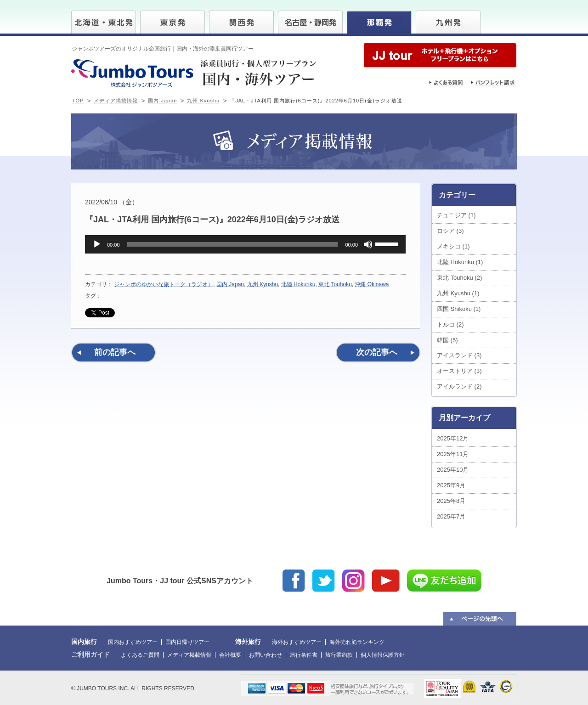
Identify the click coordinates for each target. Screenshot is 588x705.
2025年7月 (451, 516)
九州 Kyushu (203, 101)
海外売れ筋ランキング (357, 642)
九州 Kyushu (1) (458, 293)
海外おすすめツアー (297, 642)
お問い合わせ (266, 655)
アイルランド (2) (459, 386)
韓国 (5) (447, 340)
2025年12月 (453, 438)
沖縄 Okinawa (372, 284)
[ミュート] (368, 244)
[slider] (233, 244)
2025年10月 (453, 470)
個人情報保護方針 (383, 655)
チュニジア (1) (456, 215)
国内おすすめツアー (133, 642)
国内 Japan (162, 101)
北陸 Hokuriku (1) (460, 262)
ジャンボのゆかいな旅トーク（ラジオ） (164, 284)
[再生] (97, 244)
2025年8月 (451, 501)
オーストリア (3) (459, 371)
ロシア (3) (450, 231)
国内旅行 (84, 642)
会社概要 (230, 655)
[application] (245, 244)
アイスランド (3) (459, 355)
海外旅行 (248, 642)
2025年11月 (453, 454)
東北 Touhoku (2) (459, 278)
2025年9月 (451, 485)
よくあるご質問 (140, 655)
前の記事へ (115, 352)
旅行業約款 (339, 655)
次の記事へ (377, 352)
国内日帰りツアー (187, 642)
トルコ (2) (450, 324)
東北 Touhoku (335, 284)
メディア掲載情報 (116, 101)
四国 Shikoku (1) (459, 309)
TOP (78, 101)
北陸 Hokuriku (298, 284)
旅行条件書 (304, 655)
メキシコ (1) (453, 246)
